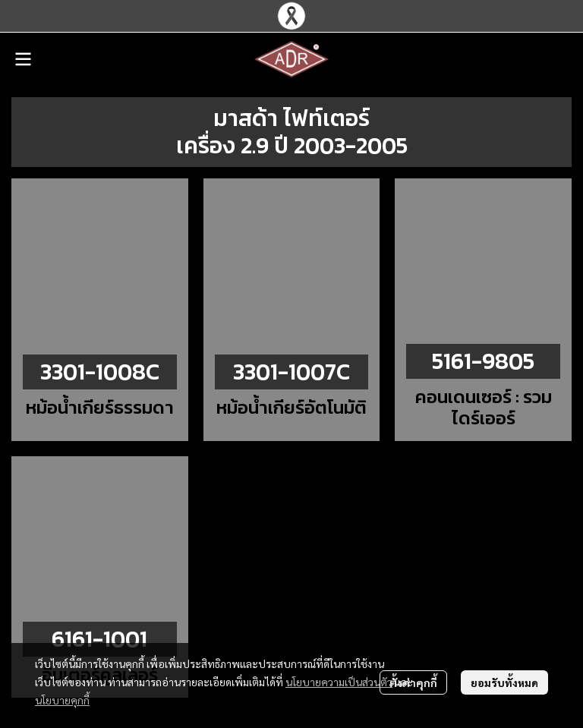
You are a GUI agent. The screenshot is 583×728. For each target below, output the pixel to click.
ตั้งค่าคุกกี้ (413, 682)
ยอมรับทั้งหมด (504, 682)
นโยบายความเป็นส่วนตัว (339, 682)
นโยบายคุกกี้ (62, 700)
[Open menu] (23, 59)
